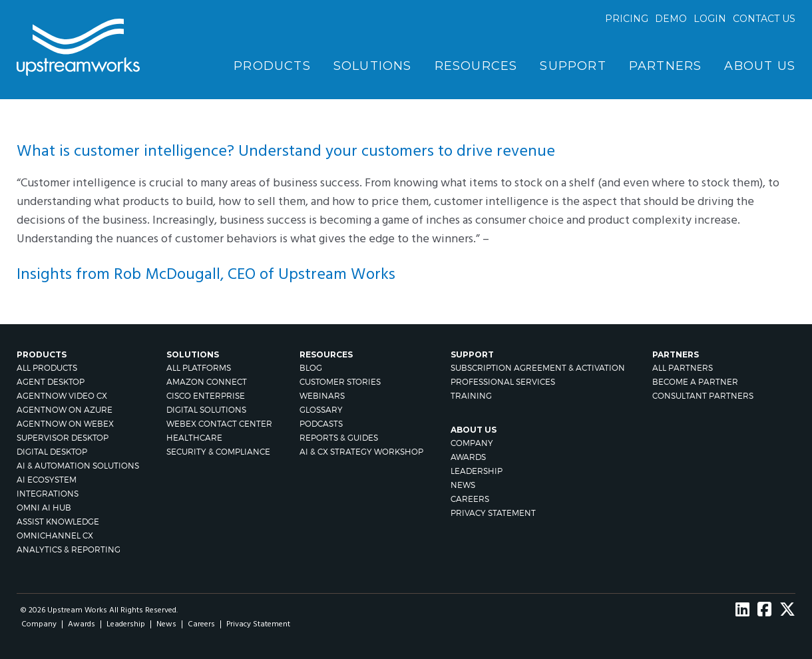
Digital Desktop (52, 452)
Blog (311, 368)
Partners (666, 66)
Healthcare (194, 438)
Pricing (627, 19)
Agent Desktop (51, 382)
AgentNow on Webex (65, 424)
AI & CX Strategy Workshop (361, 452)
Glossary (321, 410)
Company (472, 443)
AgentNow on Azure (65, 410)
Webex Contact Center (219, 424)
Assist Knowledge (58, 522)
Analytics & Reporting (69, 549)
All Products (47, 368)
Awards (468, 457)
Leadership (477, 471)
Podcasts (321, 424)
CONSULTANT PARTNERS (703, 396)
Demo (671, 19)
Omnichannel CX (55, 536)
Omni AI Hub (44, 508)
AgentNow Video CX (62, 396)
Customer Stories (340, 382)
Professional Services (503, 382)
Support (573, 66)
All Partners (683, 368)
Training (471, 396)
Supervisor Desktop (63, 438)
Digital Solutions (206, 410)
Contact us (764, 19)
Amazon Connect (207, 382)
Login (710, 19)
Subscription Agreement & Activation (538, 368)
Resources (476, 66)
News (463, 485)
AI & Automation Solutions (78, 466)
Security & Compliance (218, 452)
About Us (760, 66)
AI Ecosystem (47, 480)
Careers (470, 499)
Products (272, 66)
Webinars (322, 396)
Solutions (373, 66)
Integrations (48, 494)
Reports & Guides (339, 438)
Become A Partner (695, 382)
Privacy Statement (493, 513)
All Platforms (199, 368)
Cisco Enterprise (206, 396)
